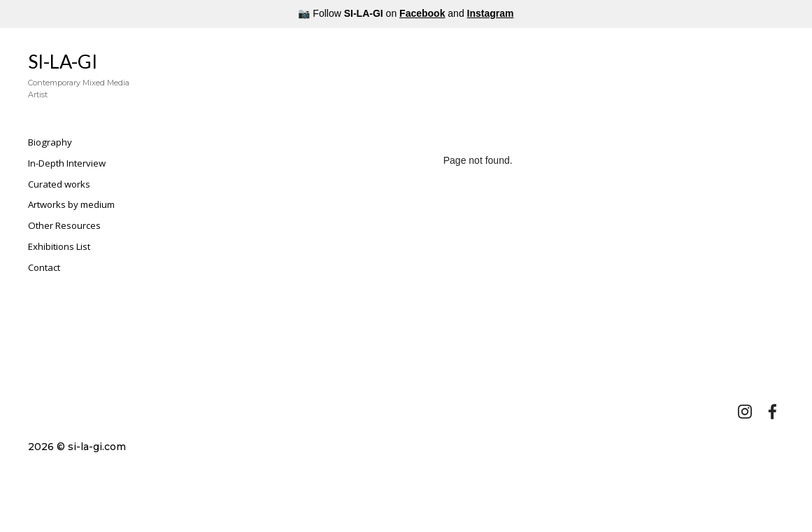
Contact (44, 267)
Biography (50, 142)
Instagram (491, 13)
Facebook (422, 13)
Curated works (59, 184)
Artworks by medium (71, 204)
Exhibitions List (59, 246)
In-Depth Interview (67, 163)
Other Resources (64, 225)
